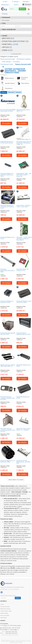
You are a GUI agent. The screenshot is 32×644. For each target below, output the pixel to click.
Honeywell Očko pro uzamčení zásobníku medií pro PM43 (8, 398)
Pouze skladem (6, 20)
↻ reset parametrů (16, 54)
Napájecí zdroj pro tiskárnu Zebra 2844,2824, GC (8, 366)
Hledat (22, 9)
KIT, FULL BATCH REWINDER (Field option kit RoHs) (8, 110)
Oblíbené (4, 92)
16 (27, 41)
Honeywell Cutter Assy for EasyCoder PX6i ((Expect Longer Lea (24, 143)
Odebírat (18, 598)
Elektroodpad (3, 618)
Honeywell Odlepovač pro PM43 (24, 366)
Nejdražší (18, 92)
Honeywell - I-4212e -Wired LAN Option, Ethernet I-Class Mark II (24, 239)
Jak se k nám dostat (5, 615)
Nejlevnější (11, 92)
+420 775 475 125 (16, 628)
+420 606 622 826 (6, 628)
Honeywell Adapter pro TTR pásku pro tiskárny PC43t (7, 207)
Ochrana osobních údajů (6, 611)
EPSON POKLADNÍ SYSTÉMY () (14, 41)
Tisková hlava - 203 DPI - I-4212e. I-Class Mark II (24, 206)
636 (10, 50)
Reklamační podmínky (5, 609)
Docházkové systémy (24, 59)
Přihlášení (27, 5)
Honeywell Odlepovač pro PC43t (8, 238)
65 (12, 38)
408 (16, 44)
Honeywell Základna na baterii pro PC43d (7, 302)
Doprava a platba (4, 613)
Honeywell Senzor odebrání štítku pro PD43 (23, 334)
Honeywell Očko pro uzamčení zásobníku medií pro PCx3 (8, 430)
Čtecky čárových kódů (8, 59)
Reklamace (6, 5)
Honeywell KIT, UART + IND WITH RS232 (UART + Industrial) (24, 175)
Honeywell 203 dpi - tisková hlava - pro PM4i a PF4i (24, 462)
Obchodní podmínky (5, 607)
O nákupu (16, 2)
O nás (6, 2)
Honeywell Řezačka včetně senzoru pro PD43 (24, 302)
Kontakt (20, 642)
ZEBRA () (6, 50)
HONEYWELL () (9, 44)
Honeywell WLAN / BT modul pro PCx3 (23, 270)
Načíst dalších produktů (16, 480)
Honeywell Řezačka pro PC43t (23, 397)
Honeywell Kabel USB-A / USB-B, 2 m (23, 110)
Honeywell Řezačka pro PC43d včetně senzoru (7, 142)
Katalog (5, 14)
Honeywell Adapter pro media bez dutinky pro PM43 (7, 175)
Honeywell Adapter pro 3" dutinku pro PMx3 (8, 461)
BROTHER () (7, 38)
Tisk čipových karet (7, 64)
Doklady (26, 2)
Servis (16, 5)
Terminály (16, 62)
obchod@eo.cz (6, 630)
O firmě (2, 604)
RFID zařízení (7, 62)
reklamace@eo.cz (14, 630)
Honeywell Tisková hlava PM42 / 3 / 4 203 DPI (23, 429)
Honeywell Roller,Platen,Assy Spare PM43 (7, 271)
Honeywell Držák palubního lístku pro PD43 (8, 334)
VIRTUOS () (6, 47)
